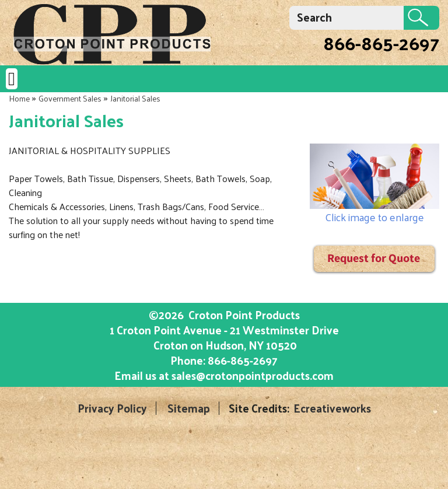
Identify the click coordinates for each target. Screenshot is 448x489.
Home (19, 98)
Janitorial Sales (135, 98)
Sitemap (189, 408)
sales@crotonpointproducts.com (253, 375)
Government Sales (70, 98)
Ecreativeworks (332, 408)
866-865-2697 (381, 43)
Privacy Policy (112, 408)
